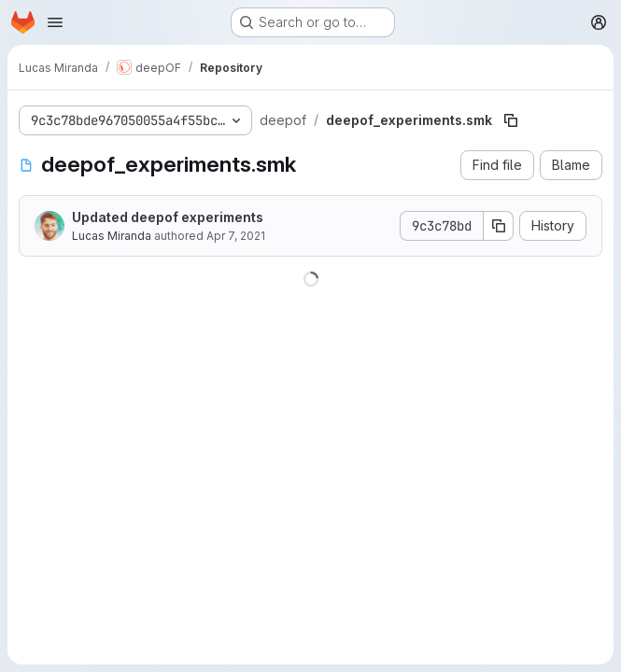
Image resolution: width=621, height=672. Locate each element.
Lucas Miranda (112, 236)
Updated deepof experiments (168, 217)
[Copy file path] (511, 120)
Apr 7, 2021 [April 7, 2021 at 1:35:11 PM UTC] (236, 236)
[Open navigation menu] (55, 22)
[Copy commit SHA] (499, 226)
